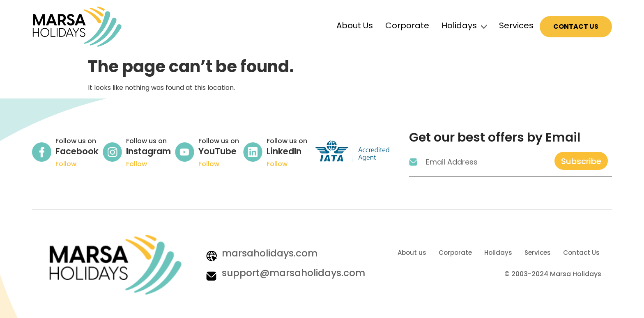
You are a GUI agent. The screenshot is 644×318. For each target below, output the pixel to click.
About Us (355, 25)
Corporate (407, 25)
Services (516, 25)
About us (412, 253)
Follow (66, 164)
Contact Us (576, 26)
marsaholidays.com (270, 253)
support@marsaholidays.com (293, 273)
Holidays (459, 25)
